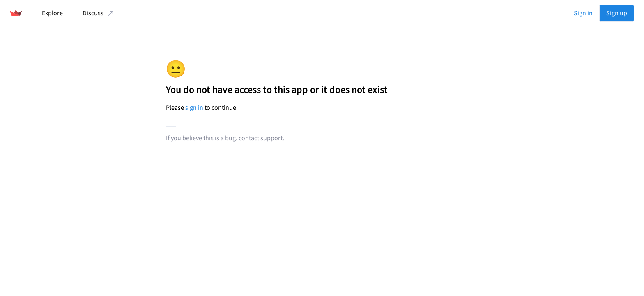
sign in (194, 108)
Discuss (99, 13)
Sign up (617, 13)
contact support (261, 138)
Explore (52, 13)
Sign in (583, 13)
